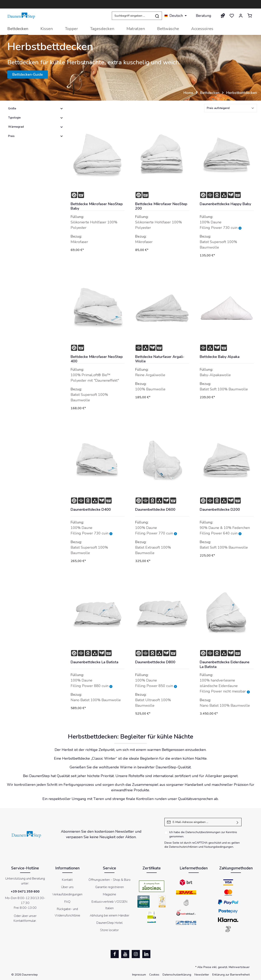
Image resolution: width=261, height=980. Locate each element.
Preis (36, 136)
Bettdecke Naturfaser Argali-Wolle (160, 359)
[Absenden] (238, 822)
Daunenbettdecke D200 (220, 510)
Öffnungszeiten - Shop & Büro (109, 880)
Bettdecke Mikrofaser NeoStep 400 (97, 359)
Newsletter (202, 975)
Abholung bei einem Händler (109, 915)
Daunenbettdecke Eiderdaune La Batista (225, 664)
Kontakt (67, 880)
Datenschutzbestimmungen (203, 832)
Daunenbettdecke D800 (155, 662)
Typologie (36, 118)
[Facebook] (115, 954)
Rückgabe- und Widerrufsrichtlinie (67, 912)
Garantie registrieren (109, 887)
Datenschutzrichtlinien (183, 847)
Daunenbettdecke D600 (155, 510)
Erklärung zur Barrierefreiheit (231, 975)
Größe (36, 108)
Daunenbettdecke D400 (91, 510)
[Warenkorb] (250, 16)
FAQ (67, 902)
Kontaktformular (25, 921)
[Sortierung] (231, 108)
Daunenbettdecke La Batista (94, 662)
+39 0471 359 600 (25, 892)
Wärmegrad (36, 127)
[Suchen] (157, 16)
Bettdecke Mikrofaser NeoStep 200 (161, 206)
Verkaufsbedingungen (67, 894)
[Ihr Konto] (241, 16)
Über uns (67, 887)
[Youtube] (125, 954)
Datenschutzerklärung (177, 975)
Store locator (109, 930)
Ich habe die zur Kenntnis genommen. (203, 834)
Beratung (204, 16)
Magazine (109, 894)
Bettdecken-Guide (28, 74)
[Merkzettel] (232, 16)
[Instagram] (136, 954)
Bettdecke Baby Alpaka (220, 357)
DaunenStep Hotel (109, 923)
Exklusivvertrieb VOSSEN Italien (109, 905)
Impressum (139, 975)
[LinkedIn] (146, 954)
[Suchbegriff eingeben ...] (132, 16)
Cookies (154, 975)
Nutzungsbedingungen (219, 847)
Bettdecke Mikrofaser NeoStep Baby (97, 206)
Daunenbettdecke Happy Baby (225, 204)
